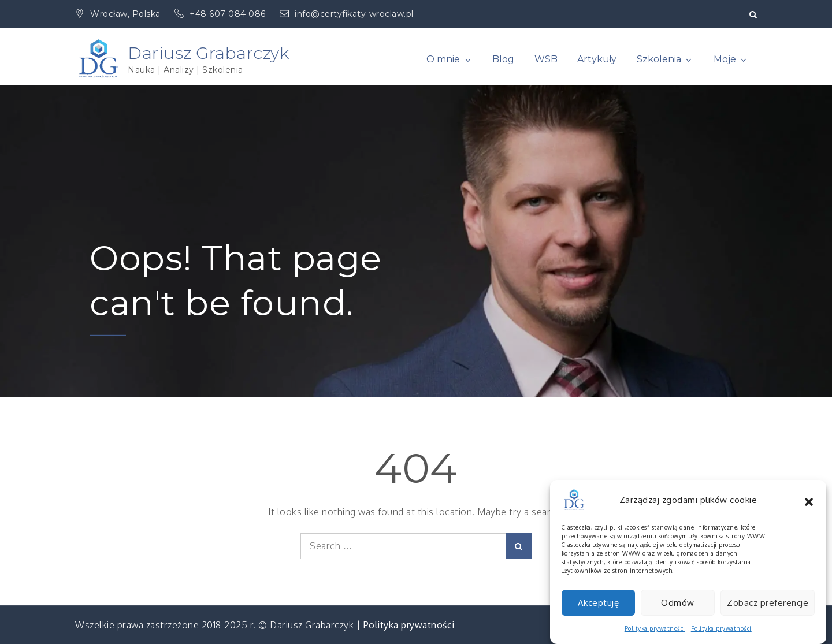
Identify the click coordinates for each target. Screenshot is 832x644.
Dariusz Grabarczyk (208, 53)
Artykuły (597, 59)
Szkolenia (665, 59)
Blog (503, 59)
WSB (546, 59)
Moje (731, 59)
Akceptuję (599, 612)
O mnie (449, 59)
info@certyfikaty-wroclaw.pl (347, 14)
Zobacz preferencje (768, 612)
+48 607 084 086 (221, 14)
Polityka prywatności (409, 625)
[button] (809, 509)
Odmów (678, 612)
